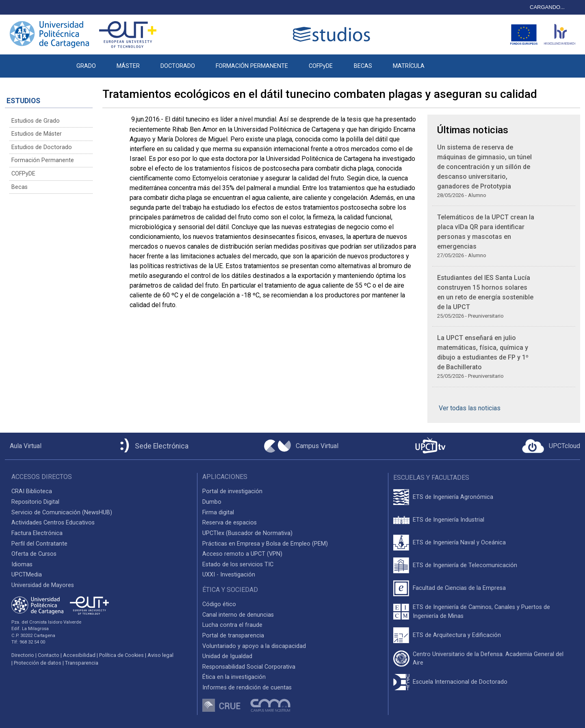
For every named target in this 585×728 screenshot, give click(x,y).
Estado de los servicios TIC (238, 564)
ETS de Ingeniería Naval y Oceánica (459, 543)
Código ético (219, 604)
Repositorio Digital (35, 502)
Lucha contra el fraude (232, 625)
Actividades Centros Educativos (53, 523)
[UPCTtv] (430, 446)
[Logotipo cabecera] (333, 34)
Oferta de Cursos (34, 554)
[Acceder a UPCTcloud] (551, 446)
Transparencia (82, 663)
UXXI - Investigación (229, 575)
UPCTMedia (27, 575)
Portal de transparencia (233, 636)
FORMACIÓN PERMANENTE (252, 66)
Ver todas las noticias (470, 408)
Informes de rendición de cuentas (247, 688)
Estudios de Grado (36, 121)
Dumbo (212, 502)
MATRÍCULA (409, 66)
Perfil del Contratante (39, 544)
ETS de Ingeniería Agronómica (453, 497)
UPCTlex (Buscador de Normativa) (247, 533)
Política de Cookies (121, 655)
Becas (19, 187)
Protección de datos (38, 663)
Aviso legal (160, 655)
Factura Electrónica (37, 533)
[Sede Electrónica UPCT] (153, 446)
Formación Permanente (43, 160)
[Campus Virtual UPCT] (301, 446)
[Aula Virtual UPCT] (23, 446)
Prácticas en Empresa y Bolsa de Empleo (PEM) (265, 544)
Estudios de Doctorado (42, 147)
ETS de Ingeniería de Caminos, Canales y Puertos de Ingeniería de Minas (481, 612)
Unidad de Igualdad (227, 656)
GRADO (86, 66)
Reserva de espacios (230, 523)
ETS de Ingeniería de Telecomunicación (465, 565)
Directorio (23, 655)
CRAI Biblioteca (32, 491)
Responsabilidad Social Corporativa (249, 667)
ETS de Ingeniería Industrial (448, 520)
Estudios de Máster (37, 134)
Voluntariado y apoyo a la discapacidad (254, 646)
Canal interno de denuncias (238, 615)
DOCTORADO (178, 66)
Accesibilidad (79, 655)
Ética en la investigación (234, 677)
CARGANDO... (547, 7)
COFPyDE (321, 66)
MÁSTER (128, 66)
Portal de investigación (232, 491)
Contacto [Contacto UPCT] (49, 655)
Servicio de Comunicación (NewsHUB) (62, 512)
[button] (445, 62)
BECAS (363, 66)
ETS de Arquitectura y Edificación (457, 635)
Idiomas (22, 564)
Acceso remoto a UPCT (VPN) (242, 554)
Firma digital (218, 512)
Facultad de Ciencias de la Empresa (459, 588)
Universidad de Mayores (43, 585)
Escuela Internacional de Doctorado (460, 682)
